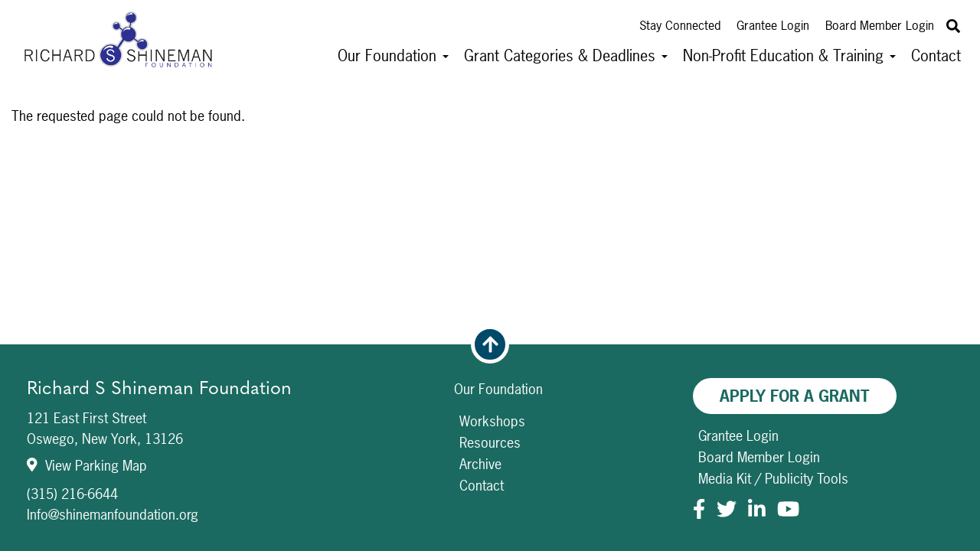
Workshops (492, 421)
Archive (480, 464)
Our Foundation (393, 55)
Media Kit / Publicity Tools (773, 479)
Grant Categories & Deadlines (566, 55)
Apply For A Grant (795, 396)
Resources (490, 443)
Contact (936, 55)
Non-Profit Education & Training (789, 55)
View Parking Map (87, 466)
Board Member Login (880, 25)
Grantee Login (773, 25)
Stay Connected (680, 25)
